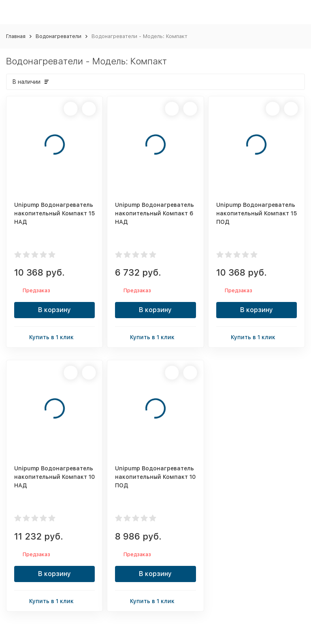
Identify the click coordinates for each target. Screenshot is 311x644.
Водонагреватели (59, 36)
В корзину (54, 310)
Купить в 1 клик (55, 337)
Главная (16, 36)
